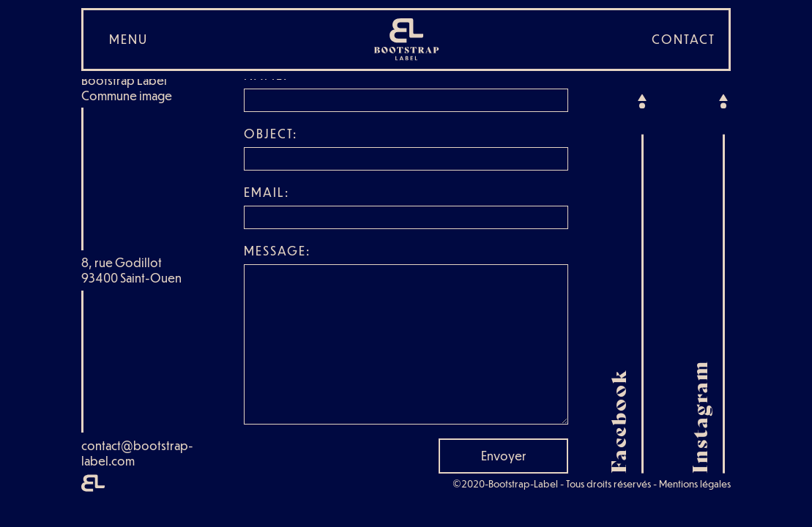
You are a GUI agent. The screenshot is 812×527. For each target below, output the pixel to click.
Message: (277, 251)
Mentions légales (695, 483)
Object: (271, 134)
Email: (267, 192)
